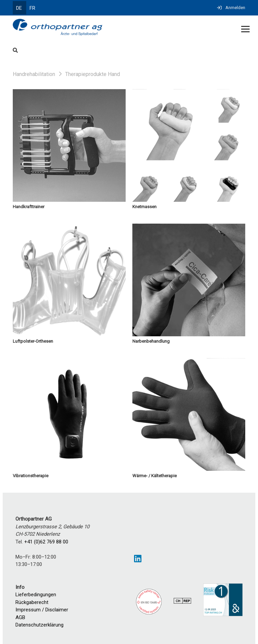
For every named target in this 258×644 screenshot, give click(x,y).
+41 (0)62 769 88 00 (46, 542)
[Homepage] (106, 28)
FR (32, 8)
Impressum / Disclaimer (42, 610)
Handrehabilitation (34, 74)
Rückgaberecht (32, 602)
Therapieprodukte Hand (93, 74)
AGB (20, 617)
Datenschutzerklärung (39, 625)
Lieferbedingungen (36, 595)
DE (19, 8)
